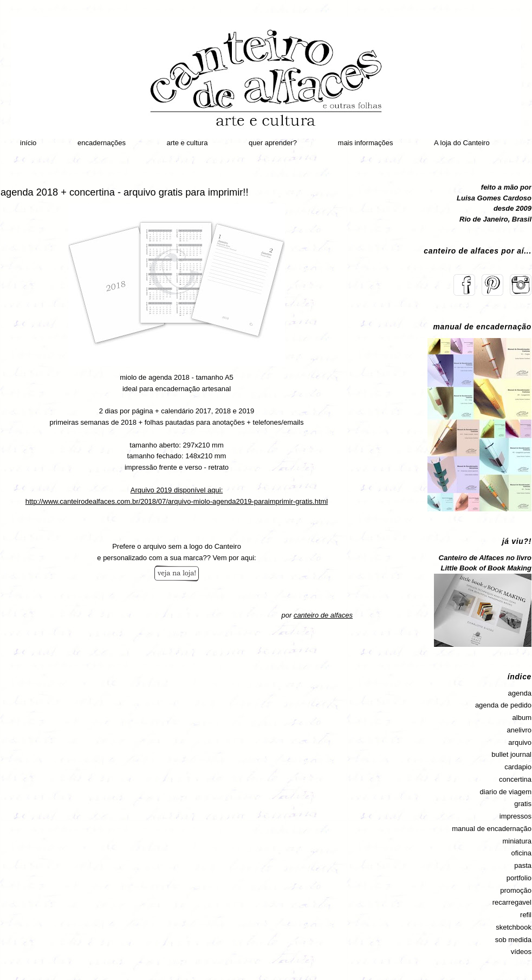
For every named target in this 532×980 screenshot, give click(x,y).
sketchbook (514, 927)
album (522, 718)
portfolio (519, 878)
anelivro (519, 730)
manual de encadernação (492, 829)
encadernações (102, 143)
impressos (515, 816)
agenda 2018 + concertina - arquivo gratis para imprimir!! (124, 192)
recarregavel (512, 902)
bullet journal (511, 754)
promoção (516, 890)
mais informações (366, 143)
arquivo (520, 742)
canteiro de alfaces (323, 615)
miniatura (517, 841)
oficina (521, 853)
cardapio (518, 767)
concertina (515, 779)
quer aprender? (273, 143)
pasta (523, 865)
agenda (520, 693)
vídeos (521, 952)
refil (526, 915)
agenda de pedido (503, 705)
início (28, 143)
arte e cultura (187, 143)
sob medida (513, 940)
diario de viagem (506, 792)
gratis (523, 804)
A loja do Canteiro (462, 143)
